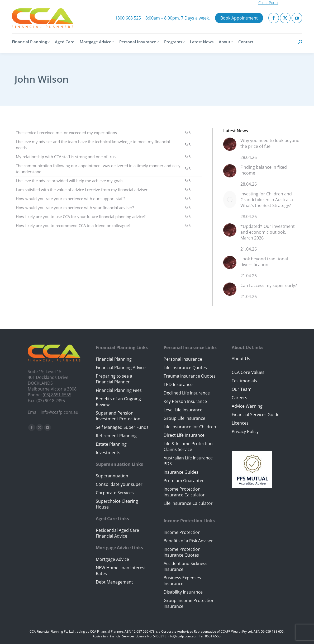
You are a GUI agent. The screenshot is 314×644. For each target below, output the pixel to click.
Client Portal (268, 3)
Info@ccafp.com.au (182, 636)
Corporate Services (115, 493)
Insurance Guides (181, 472)
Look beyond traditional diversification (264, 262)
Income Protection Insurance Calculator (184, 492)
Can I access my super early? (269, 285)
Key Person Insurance (185, 401)
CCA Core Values (248, 372)
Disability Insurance (183, 592)
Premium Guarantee (184, 481)
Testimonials (244, 381)
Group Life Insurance (184, 418)
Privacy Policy (245, 431)
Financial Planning (114, 359)
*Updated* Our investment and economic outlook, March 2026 (268, 232)
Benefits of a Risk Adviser (188, 541)
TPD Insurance (178, 384)
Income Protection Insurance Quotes (182, 552)
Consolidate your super (119, 484)
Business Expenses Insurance (182, 581)
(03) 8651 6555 (57, 395)
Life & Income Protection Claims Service (188, 446)
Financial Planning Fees (119, 390)
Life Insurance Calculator (188, 503)
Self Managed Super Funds (122, 427)
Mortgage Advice (112, 559)
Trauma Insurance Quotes (190, 376)
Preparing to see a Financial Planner (114, 379)
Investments (108, 453)
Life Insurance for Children (190, 427)
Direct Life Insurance (184, 435)
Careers (239, 398)
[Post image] (230, 146)
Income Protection (182, 532)
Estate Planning (111, 444)
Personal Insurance (183, 359)
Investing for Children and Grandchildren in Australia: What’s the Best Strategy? (267, 200)
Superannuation (112, 476)
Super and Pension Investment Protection (118, 416)
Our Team (242, 389)
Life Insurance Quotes (185, 368)
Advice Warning (247, 406)
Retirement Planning (116, 436)
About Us (241, 359)
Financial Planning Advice (121, 368)
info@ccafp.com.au (60, 412)
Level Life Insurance (183, 410)
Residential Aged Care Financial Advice (117, 533)
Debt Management (114, 582)
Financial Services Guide (256, 415)
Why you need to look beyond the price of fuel (270, 143)
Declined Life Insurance (187, 393)
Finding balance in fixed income (264, 170)
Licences (240, 423)
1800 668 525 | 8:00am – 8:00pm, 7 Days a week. (162, 18)
